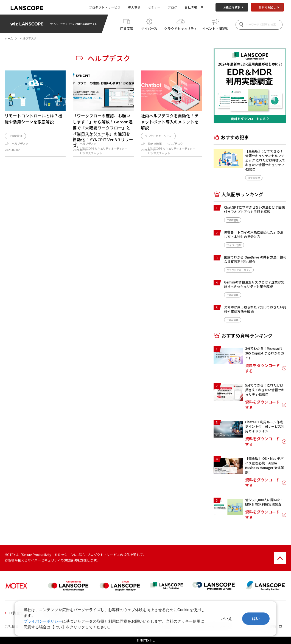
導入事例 (134, 7)
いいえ (226, 619)
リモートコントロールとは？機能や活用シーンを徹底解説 (33, 119)
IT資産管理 (127, 29)
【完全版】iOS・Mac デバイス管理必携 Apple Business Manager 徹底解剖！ (265, 465)
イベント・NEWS (215, 28)
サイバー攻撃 (149, 29)
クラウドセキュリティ (181, 28)
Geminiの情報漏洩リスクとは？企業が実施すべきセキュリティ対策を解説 (254, 284)
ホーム (9, 38)
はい (256, 619)
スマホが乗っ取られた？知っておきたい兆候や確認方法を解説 (255, 309)
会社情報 (191, 7)
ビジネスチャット (91, 174)
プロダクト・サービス (105, 7)
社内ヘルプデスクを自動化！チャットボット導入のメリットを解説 (170, 122)
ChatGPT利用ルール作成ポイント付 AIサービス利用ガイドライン (265, 426)
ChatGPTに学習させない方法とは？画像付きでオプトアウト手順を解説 (254, 209)
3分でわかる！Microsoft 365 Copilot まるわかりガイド (265, 353)
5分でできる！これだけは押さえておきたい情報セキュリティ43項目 (265, 390)
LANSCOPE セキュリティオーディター (103, 169)
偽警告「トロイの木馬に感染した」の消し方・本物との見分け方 (254, 234)
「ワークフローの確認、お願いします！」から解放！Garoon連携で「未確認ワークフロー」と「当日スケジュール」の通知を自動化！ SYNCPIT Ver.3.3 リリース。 (103, 130)
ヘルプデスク (20, 164)
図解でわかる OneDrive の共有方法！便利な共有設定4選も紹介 (255, 259)
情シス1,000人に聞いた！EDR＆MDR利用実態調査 (264, 502)
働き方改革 (155, 164)
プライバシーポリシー (43, 621)
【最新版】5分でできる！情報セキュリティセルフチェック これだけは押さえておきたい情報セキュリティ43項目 (265, 160)
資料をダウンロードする (262, 368)
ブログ (173, 7)
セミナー (154, 7)
